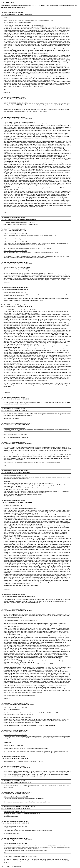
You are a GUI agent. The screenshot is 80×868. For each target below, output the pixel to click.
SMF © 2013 (10, 867)
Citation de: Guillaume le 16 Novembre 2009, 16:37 (15, 234)
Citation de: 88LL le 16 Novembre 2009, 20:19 (14, 428)
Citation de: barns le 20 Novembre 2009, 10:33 (14, 812)
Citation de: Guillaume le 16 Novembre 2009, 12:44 (15, 102)
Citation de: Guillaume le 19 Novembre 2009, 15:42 (15, 708)
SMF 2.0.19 (4, 867)
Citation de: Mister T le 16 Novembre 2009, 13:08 (15, 292)
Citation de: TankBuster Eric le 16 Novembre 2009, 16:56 (17, 267)
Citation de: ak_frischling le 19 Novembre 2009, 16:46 (16, 797)
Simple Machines (17, 867)
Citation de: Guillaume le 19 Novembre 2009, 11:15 (15, 475)
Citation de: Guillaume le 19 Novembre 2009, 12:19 (15, 735)
